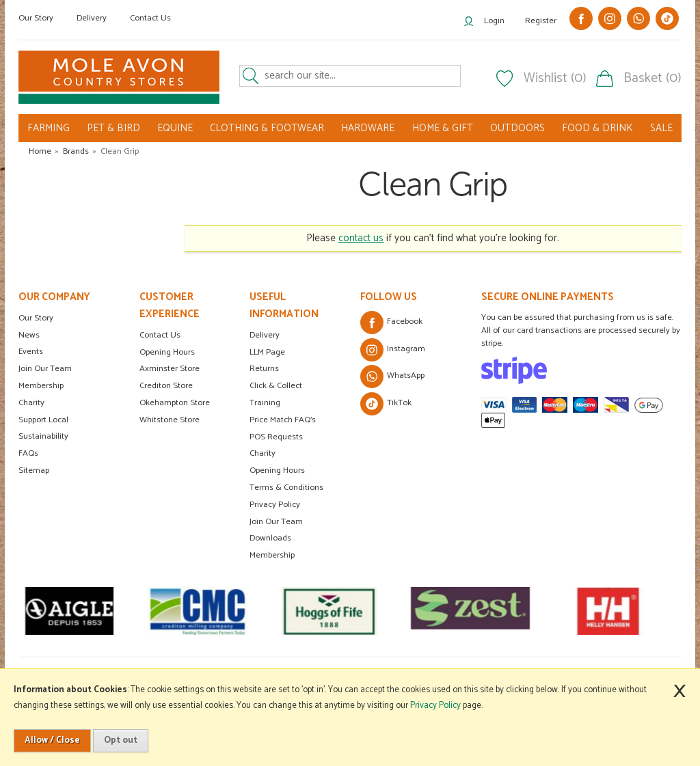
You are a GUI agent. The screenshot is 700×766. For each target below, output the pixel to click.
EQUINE (175, 128)
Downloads (270, 538)
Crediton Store (166, 386)
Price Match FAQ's (283, 420)
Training (265, 403)
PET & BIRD (113, 128)
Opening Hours (167, 352)
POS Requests (276, 437)
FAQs (28, 453)
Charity (31, 403)
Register (541, 21)
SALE (661, 128)
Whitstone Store (170, 420)
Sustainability (43, 436)
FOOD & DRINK (597, 128)
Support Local (43, 420)
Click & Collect (276, 386)
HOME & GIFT (443, 128)
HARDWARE (368, 128)
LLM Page (267, 352)
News (29, 335)
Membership (41, 386)
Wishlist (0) (555, 79)
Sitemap (34, 470)
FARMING (49, 128)
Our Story (36, 18)
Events (31, 352)
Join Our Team (45, 369)
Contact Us (150, 18)
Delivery (92, 18)
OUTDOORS (517, 128)
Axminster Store (170, 369)
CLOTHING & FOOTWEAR (267, 128)
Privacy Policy (275, 505)
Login (494, 21)
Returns (264, 369)
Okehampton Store (175, 403)
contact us (361, 238)
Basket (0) (652, 79)
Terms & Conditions (286, 488)
